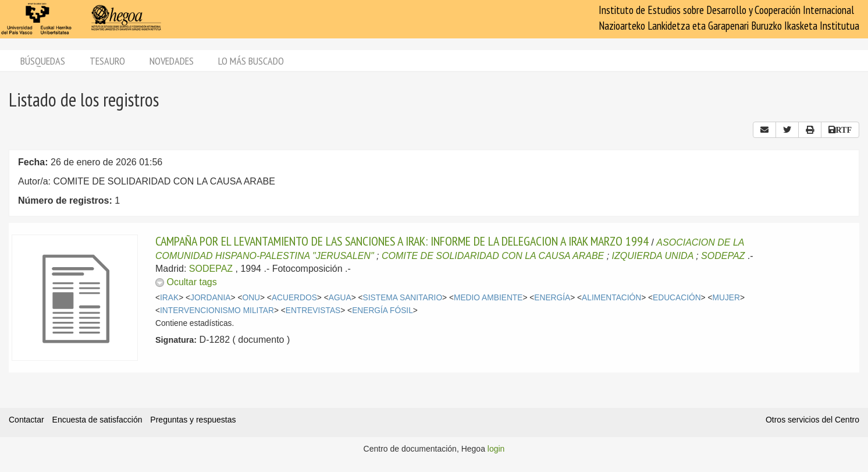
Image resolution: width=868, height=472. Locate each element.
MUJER (726, 298)
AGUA (340, 298)
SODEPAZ (723, 256)
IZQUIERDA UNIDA (653, 256)
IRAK (169, 298)
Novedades (172, 61)
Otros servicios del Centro (812, 420)
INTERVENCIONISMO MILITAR (217, 310)
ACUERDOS (294, 298)
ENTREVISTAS (313, 310)
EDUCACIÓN (677, 298)
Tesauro (107, 61)
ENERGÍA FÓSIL (383, 310)
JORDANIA (211, 298)
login (496, 449)
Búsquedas (43, 61)
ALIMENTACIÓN (611, 298)
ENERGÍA (552, 298)
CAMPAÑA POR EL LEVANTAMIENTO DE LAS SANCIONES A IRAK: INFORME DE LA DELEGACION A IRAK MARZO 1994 (402, 241)
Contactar (26, 420)
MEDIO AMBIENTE (488, 298)
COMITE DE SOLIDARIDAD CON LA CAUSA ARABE (493, 256)
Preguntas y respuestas (193, 420)
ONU (251, 298)
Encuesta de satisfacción (97, 420)
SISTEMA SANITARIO (403, 298)
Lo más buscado (251, 61)
